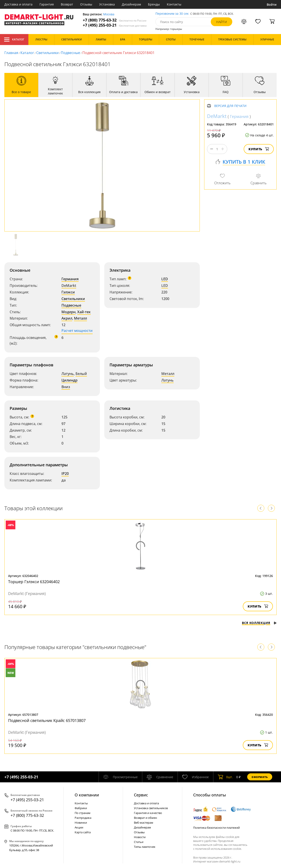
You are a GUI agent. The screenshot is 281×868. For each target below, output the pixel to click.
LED (165, 279)
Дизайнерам (131, 4)
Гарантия (47, 4)
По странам (83, 813)
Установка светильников (151, 808)
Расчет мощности (77, 331)
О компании (87, 795)
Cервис (141, 795)
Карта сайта (83, 832)
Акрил (67, 318)
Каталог (14, 40)
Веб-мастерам (144, 823)
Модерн (68, 312)
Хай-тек (84, 312)
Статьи (139, 842)
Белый (81, 374)
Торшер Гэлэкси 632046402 (34, 582)
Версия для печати (230, 106)
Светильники (47, 53)
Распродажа (83, 818)
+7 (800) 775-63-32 (115, 20)
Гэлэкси (68, 292)
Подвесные (70, 53)
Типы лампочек (145, 847)
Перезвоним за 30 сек (172, 14)
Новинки (81, 823)
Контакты (174, 4)
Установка (107, 4)
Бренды (154, 4)
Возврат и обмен (145, 818)
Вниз (66, 387)
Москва (109, 14)
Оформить (260, 777)
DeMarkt (69, 286)
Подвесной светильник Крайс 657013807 (47, 720)
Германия (70, 279)
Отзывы (86, 4)
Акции (79, 827)
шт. (225, 777)
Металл (80, 318)
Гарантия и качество (148, 813)
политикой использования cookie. (218, 849)
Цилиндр (69, 380)
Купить (259, 149)
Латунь (68, 374)
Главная (11, 53)
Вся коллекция (259, 623)
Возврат (67, 4)
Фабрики (81, 808)
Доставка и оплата (18, 4)
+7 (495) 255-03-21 (115, 25)
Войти (272, 5)
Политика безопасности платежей (216, 828)
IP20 (65, 474)
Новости (140, 837)
